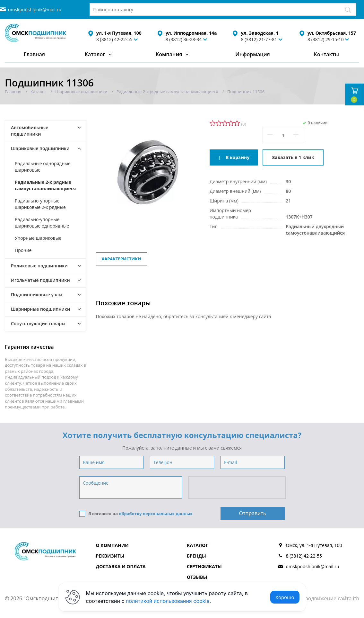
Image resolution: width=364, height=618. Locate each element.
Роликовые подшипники (39, 266)
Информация (252, 54)
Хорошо (285, 597)
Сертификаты (204, 566)
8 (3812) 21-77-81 (259, 39)
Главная (34, 54)
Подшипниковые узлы (37, 295)
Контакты (326, 54)
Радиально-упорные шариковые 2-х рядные (40, 204)
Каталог (95, 54)
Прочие (23, 250)
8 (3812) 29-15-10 (326, 39)
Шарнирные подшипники (41, 309)
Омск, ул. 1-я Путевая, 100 (314, 545)
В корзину (238, 157)
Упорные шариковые (38, 238)
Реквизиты (110, 556)
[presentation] (238, 488)
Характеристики (121, 259)
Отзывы (197, 577)
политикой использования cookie (168, 601)
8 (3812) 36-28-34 (184, 39)
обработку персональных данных (156, 514)
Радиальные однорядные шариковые (43, 167)
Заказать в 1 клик (293, 157)
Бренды (196, 556)
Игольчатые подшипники (40, 280)
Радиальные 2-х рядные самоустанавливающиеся (45, 185)
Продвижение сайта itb (330, 598)
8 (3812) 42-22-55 (114, 39)
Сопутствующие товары (38, 323)
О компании (112, 545)
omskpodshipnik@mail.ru (35, 9)
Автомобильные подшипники (30, 131)
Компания (169, 54)
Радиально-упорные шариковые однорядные (42, 223)
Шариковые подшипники (40, 148)
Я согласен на (136, 514)
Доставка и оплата (121, 566)
